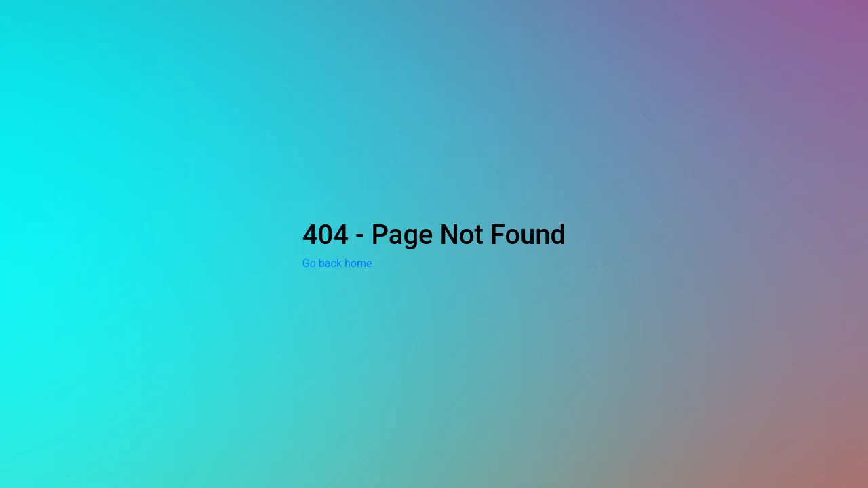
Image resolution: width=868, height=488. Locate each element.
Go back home (337, 263)
